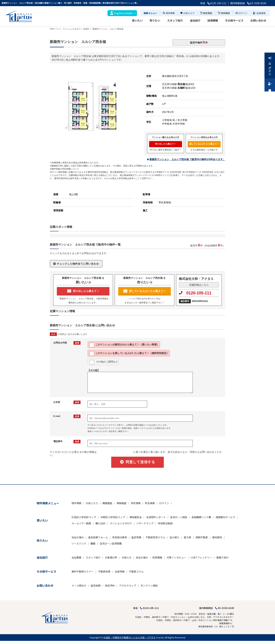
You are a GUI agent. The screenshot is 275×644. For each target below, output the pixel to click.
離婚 (93, 543)
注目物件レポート (156, 517)
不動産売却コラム (155, 537)
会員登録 (259, 13)
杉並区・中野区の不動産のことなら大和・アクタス (130, 637)
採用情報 (213, 20)
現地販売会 (136, 517)
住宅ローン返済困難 (111, 543)
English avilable (121, 13)
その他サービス (234, 20)
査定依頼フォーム (98, 537)
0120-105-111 (195, 293)
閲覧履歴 (206, 13)
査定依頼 (96, 585)
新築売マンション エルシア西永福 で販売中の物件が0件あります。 (187, 159)
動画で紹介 (223, 557)
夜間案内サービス (225, 517)
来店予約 (110, 585)
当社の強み (78, 537)
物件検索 (169, 13)
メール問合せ (79, 585)
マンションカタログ (121, 523)
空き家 (187, 537)
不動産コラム (136, 571)
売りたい (155, 20)
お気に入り (187, 13)
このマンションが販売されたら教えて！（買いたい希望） (124, 345)
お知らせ (126, 557)
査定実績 (136, 537)
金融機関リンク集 (201, 517)
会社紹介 (195, 20)
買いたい (137, 20)
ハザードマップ (145, 523)
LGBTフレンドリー (201, 557)
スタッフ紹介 (175, 20)
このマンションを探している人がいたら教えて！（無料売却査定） (129, 354)
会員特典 (120, 571)
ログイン (241, 13)
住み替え (175, 537)
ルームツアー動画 (81, 523)
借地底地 (217, 537)
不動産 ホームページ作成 (12, 642)
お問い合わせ (258, 20)
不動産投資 (104, 571)
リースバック (79, 543)
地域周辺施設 (165, 523)
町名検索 (150, 503)
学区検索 (136, 503)
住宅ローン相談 (179, 517)
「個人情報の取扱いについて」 (116, 452)
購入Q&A (100, 523)
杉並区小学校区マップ (84, 517)
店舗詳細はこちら (199, 285)
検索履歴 (224, 13)
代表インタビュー (176, 557)
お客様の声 (111, 557)
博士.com (29, 642)
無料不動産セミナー (83, 571)
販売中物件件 (199, 42)
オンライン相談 (149, 585)
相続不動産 (202, 537)
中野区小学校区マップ (113, 517)
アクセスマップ (128, 585)
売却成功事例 (120, 537)
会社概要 (76, 557)
